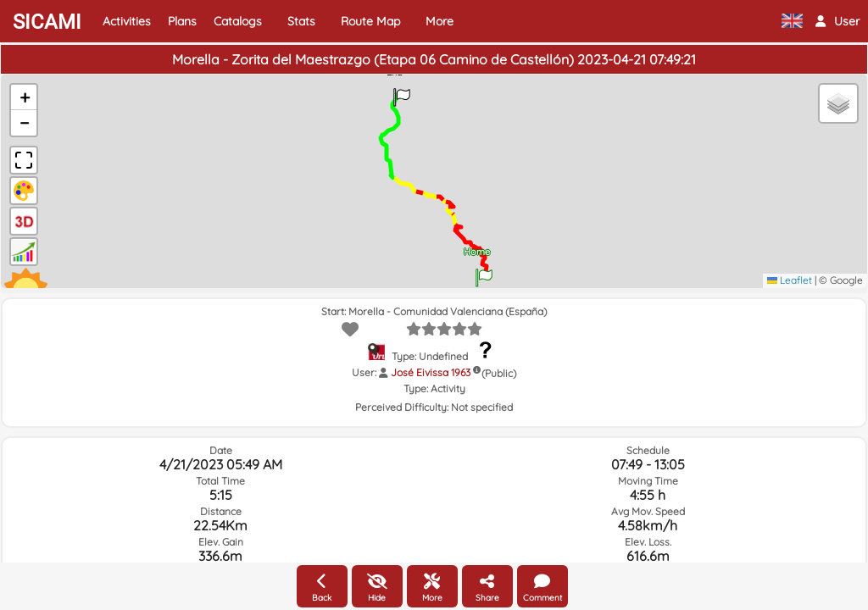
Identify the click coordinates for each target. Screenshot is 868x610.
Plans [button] (182, 21)
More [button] (440, 21)
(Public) (499, 373)
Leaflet (790, 280)
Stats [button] (301, 21)
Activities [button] (127, 21)
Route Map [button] (370, 21)
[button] (837, 21)
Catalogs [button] (238, 21)
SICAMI (47, 22)
